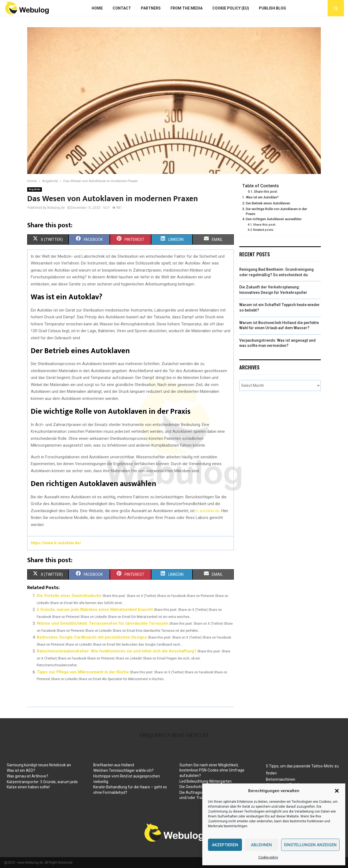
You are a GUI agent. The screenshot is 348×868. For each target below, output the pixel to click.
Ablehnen (261, 845)
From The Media (187, 8)
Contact (122, 8)
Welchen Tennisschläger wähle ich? (123, 770)
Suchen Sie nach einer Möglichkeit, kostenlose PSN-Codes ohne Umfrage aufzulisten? (212, 770)
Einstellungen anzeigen (310, 845)
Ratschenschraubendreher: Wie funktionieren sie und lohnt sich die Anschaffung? (116, 651)
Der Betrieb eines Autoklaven (268, 203)
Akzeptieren (225, 845)
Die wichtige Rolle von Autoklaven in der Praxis (276, 211)
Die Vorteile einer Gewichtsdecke (69, 596)
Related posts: (264, 230)
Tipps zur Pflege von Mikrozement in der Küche (83, 672)
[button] (337, 791)
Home (97, 8)
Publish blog (272, 8)
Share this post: (266, 192)
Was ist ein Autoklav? (262, 197)
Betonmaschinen (281, 779)
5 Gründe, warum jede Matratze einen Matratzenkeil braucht (95, 609)
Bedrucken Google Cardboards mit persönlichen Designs (92, 637)
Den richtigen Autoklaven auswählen (274, 219)
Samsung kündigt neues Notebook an (39, 765)
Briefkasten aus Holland (114, 765)
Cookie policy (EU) (231, 8)
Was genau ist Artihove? (27, 776)
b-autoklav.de (208, 511)
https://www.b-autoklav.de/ (56, 543)
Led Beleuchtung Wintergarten (206, 781)
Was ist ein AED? (21, 770)
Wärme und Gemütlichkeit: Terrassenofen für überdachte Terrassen (102, 623)
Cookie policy (268, 857)
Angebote (35, 189)
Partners (151, 8)
